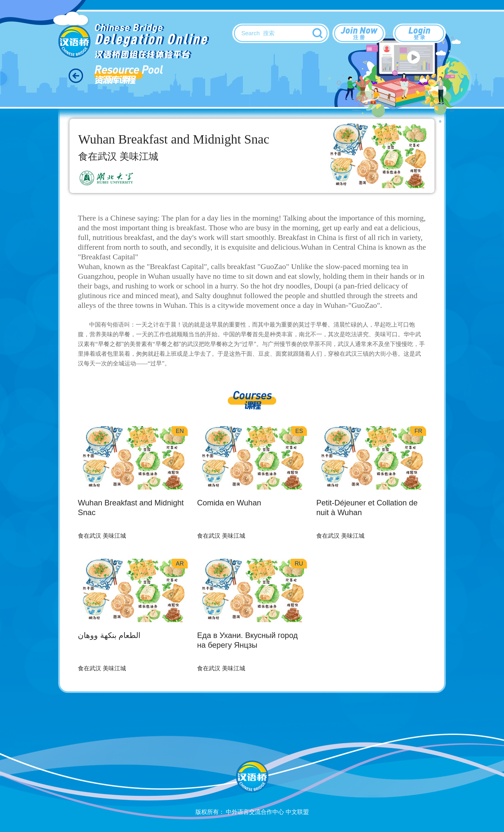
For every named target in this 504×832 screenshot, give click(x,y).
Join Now (359, 33)
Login (419, 33)
